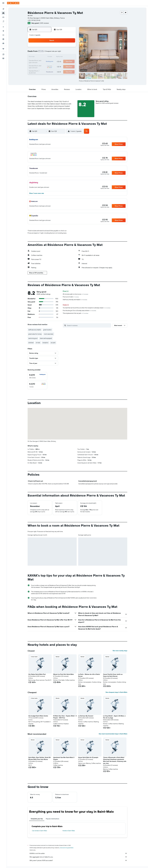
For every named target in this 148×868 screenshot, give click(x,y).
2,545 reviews (44, 23)
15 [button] (71, 57)
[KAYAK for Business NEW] (3, 43)
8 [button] (71, 52)
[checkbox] (37, 376)
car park (53, 343)
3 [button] (47, 52)
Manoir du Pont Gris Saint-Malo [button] (64, 674)
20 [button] (61, 62)
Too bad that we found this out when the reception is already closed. (87, 308)
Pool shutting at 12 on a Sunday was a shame (79, 310)
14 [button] (66, 57)
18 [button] (52, 62)
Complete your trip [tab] (37, 819)
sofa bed (31, 343)
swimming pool (33, 338)
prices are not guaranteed (66, 848)
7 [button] (66, 52)
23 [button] (43, 66)
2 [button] (43, 52)
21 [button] (66, 62)
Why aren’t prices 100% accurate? (78, 860)
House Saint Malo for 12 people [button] (88, 757)
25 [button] (52, 66)
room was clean (49, 334)
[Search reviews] (88, 325)
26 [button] (57, 66)
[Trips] (3, 49)
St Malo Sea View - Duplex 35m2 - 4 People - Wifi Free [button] (65, 717)
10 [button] (47, 57)
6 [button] (61, 52)
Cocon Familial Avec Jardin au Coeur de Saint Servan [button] (113, 675)
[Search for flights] (3, 9)
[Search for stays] (3, 13)
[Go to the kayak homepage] (13, 3)
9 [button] (43, 57)
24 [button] (47, 66)
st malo (38, 343)
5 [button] (57, 52)
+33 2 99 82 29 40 (34, 20)
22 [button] (71, 62)
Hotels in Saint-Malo (69, 831)
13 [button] (61, 57)
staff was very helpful (35, 330)
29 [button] (71, 66)
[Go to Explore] (3, 31)
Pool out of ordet (71, 297)
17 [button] (47, 62)
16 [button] (43, 62)
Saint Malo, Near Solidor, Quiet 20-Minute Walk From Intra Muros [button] (40, 758)
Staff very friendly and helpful (75, 300)
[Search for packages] (3, 21)
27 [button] (61, 66)
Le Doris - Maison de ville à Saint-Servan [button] (89, 675)
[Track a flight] (3, 35)
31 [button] (47, 71)
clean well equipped (46, 338)
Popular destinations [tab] (53, 819)
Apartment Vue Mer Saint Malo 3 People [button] (64, 758)
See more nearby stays (120, 651)
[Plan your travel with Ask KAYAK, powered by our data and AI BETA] (3, 27)
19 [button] (57, 62)
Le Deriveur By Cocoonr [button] (86, 716)
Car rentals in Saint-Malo (39, 831)
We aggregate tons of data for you (78, 857)
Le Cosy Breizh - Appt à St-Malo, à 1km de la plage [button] (114, 717)
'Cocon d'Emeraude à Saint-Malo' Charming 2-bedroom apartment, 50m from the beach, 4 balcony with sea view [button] (115, 760)
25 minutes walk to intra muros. (75, 294)
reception (45, 343)
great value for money (35, 334)
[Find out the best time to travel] (3, 39)
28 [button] (66, 66)
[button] (3, 3)
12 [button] (57, 57)
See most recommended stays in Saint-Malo (113, 734)
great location (47, 330)
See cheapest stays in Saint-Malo (116, 692)
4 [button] (52, 52)
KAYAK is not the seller (78, 853)
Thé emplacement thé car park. (76, 313)
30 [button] (43, 71)
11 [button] (52, 57)
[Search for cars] (3, 17)
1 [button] (71, 48)
